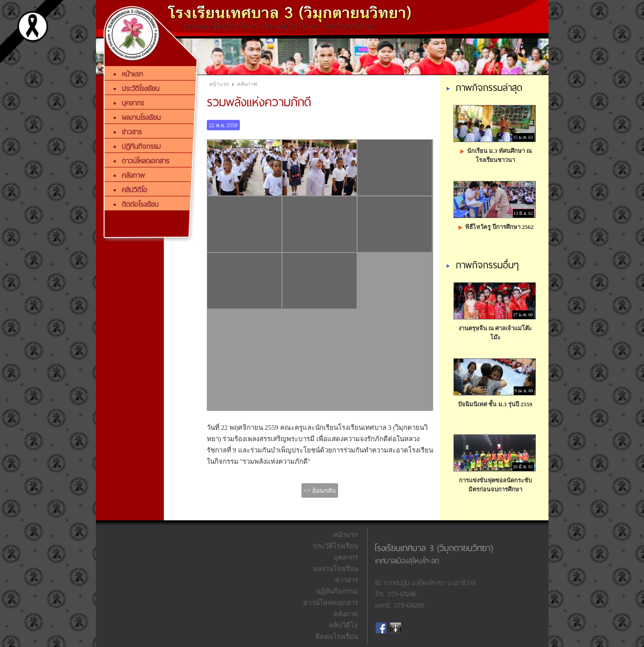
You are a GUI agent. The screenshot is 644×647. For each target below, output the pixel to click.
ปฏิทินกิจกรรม (337, 591)
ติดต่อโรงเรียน (337, 637)
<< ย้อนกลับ (320, 491)
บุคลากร (346, 557)
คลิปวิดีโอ (343, 625)
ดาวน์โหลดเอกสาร (331, 603)
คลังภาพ (247, 84)
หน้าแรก (219, 84)
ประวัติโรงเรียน (336, 546)
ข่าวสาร (346, 580)
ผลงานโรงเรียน (336, 569)
